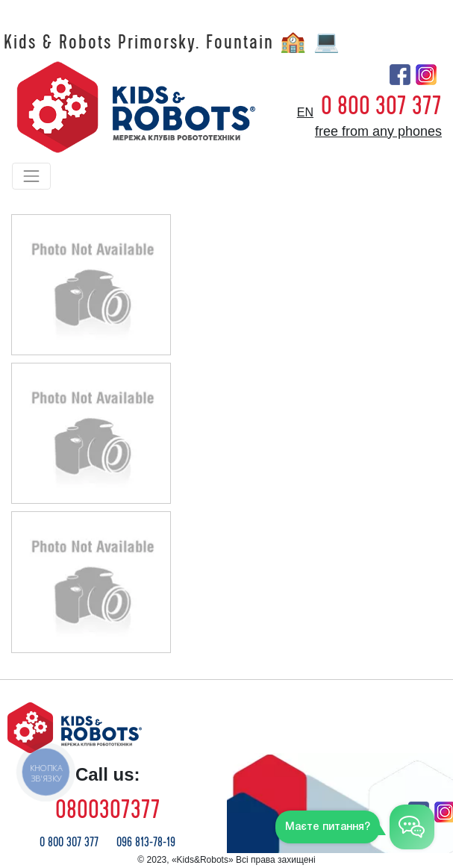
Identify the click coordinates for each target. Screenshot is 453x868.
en (305, 112)
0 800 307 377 (381, 106)
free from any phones (378, 131)
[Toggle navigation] (31, 176)
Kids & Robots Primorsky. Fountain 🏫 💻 (172, 43)
